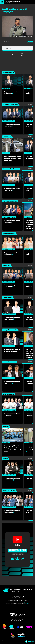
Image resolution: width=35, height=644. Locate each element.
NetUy (27, 604)
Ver (30, 72)
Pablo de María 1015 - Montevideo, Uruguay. (18, 602)
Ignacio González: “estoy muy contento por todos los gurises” (12, 158)
